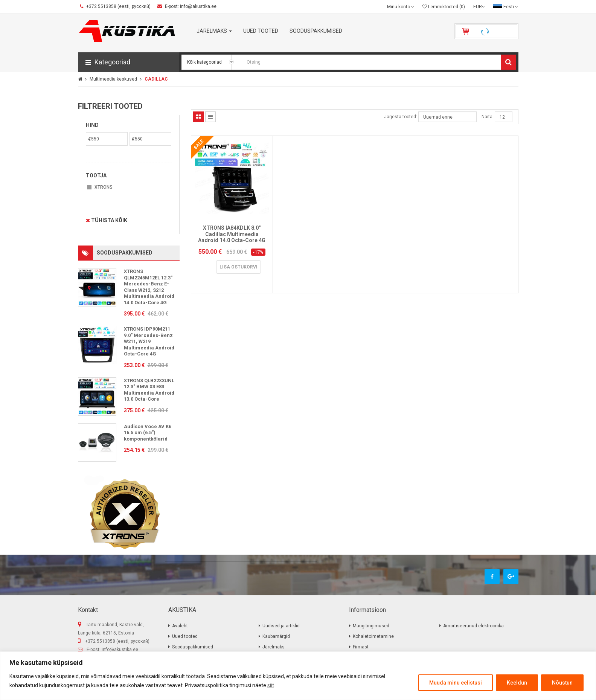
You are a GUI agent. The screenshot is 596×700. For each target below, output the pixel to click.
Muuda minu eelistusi (456, 683)
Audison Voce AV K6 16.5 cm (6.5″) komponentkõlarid (148, 433)
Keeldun (517, 683)
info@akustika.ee (120, 650)
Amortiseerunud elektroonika (473, 626)
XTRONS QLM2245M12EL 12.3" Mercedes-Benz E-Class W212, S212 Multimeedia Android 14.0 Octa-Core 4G (149, 287)
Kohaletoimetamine (373, 636)
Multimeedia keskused (113, 79)
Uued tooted (185, 636)
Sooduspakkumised (193, 647)
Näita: (488, 117)
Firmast (361, 647)
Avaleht (180, 626)
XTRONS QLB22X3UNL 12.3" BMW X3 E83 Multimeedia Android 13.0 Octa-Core (149, 390)
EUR (479, 7)
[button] (129, 62)
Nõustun (562, 683)
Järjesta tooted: (401, 117)
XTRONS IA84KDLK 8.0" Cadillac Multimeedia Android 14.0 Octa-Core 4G (232, 234)
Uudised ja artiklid (281, 626)
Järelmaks (274, 647)
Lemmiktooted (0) (444, 7)
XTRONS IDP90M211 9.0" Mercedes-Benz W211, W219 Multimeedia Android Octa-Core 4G (149, 341)
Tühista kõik (107, 220)
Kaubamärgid (276, 636)
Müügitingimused (371, 626)
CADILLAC (156, 79)
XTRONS (104, 187)
